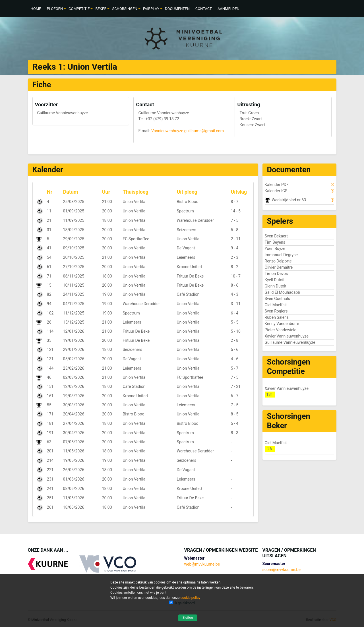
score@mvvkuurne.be (282, 570)
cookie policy (190, 598)
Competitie (79, 9)
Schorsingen (125, 9)
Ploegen (55, 9)
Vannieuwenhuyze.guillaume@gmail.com (188, 131)
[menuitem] (36, 9)
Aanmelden (228, 9)
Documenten (177, 9)
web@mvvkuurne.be (202, 564)
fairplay (151, 9)
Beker (101, 9)
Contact (204, 9)
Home (36, 9)
